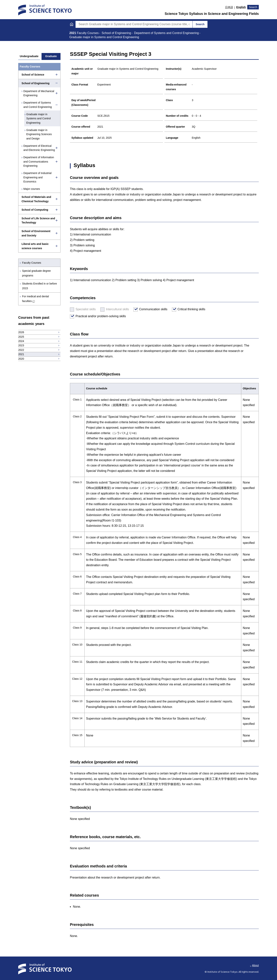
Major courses (32, 189)
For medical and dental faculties (36, 299)
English (241, 7)
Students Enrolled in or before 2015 (40, 286)
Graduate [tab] (51, 56)
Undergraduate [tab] (29, 56)
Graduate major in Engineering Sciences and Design (39, 134)
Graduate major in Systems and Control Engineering (39, 118)
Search (253, 7)
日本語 (229, 7)
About (255, 965)
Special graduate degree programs (37, 273)
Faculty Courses (32, 263)
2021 (73, 33)
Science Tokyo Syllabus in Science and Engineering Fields (212, 14)
